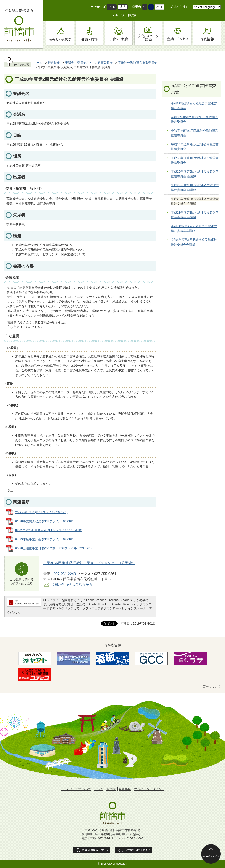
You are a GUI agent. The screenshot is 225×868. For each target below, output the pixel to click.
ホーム (38, 63)
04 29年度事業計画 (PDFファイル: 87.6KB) (45, 539)
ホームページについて (76, 789)
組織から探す (180, 7)
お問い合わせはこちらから (72, 584)
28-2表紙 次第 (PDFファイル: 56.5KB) (41, 512)
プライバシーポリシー (149, 789)
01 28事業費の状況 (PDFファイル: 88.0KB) (45, 521)
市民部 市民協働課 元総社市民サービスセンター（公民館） (89, 563)
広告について (212, 687)
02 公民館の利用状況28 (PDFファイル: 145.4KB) (49, 530)
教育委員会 (105, 63)
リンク (99, 789)
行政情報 (54, 63)
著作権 (111, 789)
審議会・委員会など (79, 63)
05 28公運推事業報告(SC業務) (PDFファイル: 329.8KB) (53, 548)
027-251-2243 (65, 574)
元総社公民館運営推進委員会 (138, 63)
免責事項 (125, 789)
